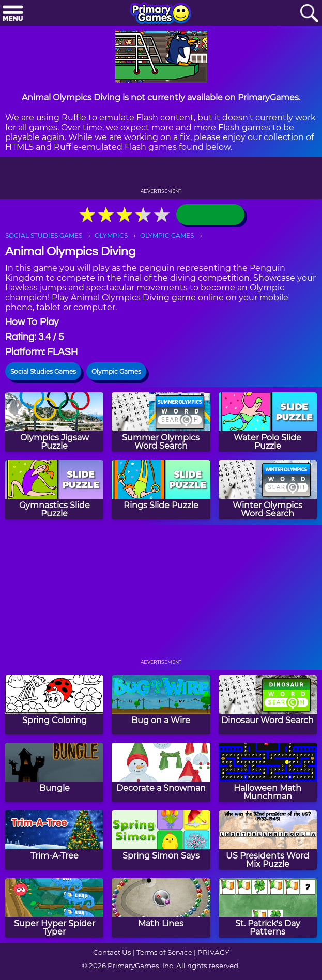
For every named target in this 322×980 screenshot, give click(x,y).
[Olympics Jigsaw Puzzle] (54, 422)
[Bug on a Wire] (161, 705)
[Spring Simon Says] (161, 840)
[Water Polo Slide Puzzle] (268, 422)
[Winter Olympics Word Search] (268, 490)
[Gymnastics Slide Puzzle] (54, 490)
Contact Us (112, 952)
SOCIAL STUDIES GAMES (44, 235)
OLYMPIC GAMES (167, 235)
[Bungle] (54, 772)
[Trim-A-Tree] (54, 840)
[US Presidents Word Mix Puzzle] (268, 840)
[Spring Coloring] (54, 705)
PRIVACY (213, 952)
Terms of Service (164, 952)
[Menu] (13, 14)
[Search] (309, 14)
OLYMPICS (111, 235)
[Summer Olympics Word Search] (161, 422)
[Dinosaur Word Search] (268, 705)
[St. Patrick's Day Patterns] (268, 908)
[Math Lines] (161, 908)
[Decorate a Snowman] (161, 772)
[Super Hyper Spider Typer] (54, 908)
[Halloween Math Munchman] (268, 772)
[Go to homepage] (161, 14)
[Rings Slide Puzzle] (161, 490)
